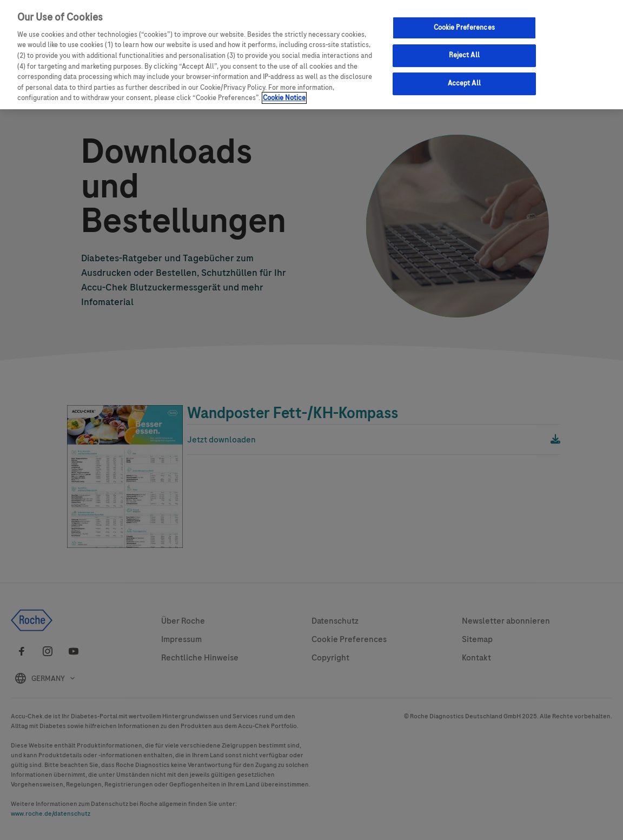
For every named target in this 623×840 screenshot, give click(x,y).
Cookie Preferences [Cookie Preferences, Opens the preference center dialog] (464, 28)
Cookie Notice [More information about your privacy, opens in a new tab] (284, 98)
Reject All (464, 55)
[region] (311, 55)
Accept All (464, 83)
